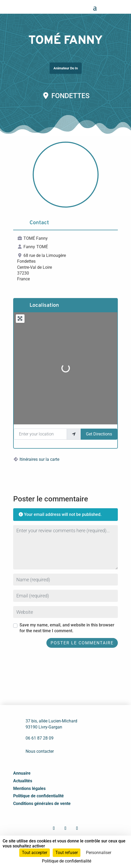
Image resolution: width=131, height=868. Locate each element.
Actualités (23, 781)
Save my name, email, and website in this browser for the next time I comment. (67, 628)
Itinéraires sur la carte (39, 459)
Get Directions (99, 434)
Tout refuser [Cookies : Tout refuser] (67, 853)
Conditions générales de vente (42, 804)
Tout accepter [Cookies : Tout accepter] (35, 853)
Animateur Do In (66, 68)
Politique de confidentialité (38, 796)
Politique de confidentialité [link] (67, 861)
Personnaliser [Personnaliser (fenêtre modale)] (99, 853)
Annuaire (22, 773)
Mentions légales (29, 788)
